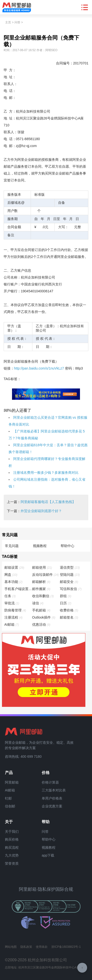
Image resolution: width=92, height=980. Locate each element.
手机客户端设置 (18, 589)
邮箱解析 (42, 582)
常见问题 (12, 546)
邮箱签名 (69, 617)
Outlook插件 (44, 617)
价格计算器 (50, 782)
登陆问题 (70, 575)
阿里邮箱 (12, 782)
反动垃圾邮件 (46, 575)
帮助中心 (67, 546)
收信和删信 (43, 596)
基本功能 (14, 582)
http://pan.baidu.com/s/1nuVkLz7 (39, 368)
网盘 (11, 575)
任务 (10, 596)
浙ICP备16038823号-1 (66, 947)
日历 (66, 603)
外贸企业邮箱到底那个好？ (41, 511)
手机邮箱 (42, 610)
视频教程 (40, 546)
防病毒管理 (16, 610)
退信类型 (70, 567)
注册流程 (14, 617)
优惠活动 (42, 624)
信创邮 (10, 806)
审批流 (12, 603)
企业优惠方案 (52, 806)
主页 (8, 22)
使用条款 (42, 947)
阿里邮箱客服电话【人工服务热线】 (48, 502)
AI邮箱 (12, 624)
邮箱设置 (15, 567)
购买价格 (12, 839)
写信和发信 (71, 589)
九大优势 (12, 855)
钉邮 (8, 798)
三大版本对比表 (54, 790)
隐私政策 (26, 947)
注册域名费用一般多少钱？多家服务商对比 (46, 473)
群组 (66, 596)
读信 (38, 603)
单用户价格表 (52, 798)
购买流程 (12, 847)
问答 (17, 22)
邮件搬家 (42, 589)
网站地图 (11, 947)
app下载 (48, 855)
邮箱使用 (42, 567)
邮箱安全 (69, 582)
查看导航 (85, 7)
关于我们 (12, 832)
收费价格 (69, 610)
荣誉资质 (12, 863)
